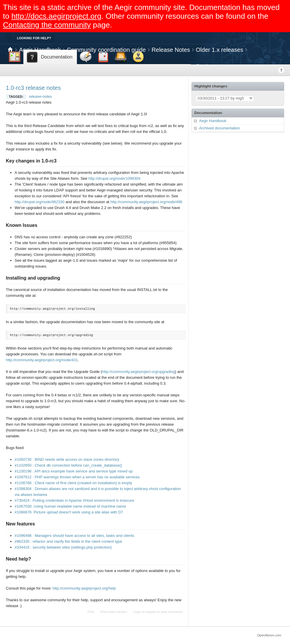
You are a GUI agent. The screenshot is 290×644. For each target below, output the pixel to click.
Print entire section (114, 612)
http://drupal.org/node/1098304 (114, 178)
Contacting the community (47, 25)
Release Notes (171, 50)
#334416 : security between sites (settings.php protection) (63, 547)
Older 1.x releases (220, 50)
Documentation (208, 113)
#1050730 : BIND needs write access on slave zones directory (67, 459)
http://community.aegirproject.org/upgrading (139, 372)
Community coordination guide (106, 50)
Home (10, 50)
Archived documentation (219, 128)
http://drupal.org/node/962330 (40, 202)
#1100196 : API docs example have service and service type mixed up (74, 471)
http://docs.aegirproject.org (56, 16)
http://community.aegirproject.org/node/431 (42, 360)
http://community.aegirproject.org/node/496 (146, 202)
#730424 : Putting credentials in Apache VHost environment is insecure (74, 500)
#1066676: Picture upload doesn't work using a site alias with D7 (69, 512)
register (151, 612)
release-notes (40, 96)
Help (281, 70)
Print (91, 612)
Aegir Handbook (40, 50)
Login (137, 612)
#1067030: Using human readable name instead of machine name (70, 506)
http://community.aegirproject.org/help (84, 588)
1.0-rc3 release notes (33, 88)
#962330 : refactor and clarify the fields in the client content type (68, 541)
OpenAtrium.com (269, 635)
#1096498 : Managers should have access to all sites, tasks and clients (74, 536)
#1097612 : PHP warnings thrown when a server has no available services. (78, 477)
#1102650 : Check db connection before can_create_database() (68, 465)
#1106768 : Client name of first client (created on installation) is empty (73, 483)
